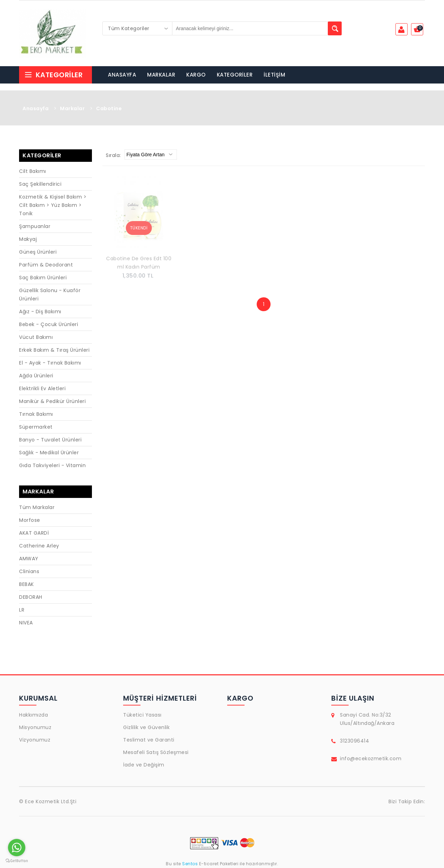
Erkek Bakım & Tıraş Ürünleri (54, 350)
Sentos (190, 864)
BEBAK (27, 584)
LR (22, 610)
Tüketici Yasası (142, 715)
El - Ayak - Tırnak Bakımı (50, 363)
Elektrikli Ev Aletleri (42, 388)
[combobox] (137, 28)
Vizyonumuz (35, 740)
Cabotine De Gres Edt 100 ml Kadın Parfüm (139, 263)
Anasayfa (36, 108)
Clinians (29, 571)
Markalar (72, 108)
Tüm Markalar (37, 507)
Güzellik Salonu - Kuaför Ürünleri (50, 295)
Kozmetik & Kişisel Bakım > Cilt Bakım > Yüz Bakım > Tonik (53, 205)
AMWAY (29, 559)
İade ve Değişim (144, 765)
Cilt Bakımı (33, 171)
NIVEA (26, 623)
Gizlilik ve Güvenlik (146, 727)
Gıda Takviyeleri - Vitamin (52, 465)
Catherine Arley (39, 546)
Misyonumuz (35, 727)
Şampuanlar (35, 226)
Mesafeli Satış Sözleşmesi (156, 752)
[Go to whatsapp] (17, 848)
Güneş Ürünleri (38, 252)
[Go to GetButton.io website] (17, 861)
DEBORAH (31, 597)
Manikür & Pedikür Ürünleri (52, 401)
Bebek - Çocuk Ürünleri (49, 324)
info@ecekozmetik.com (371, 759)
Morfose (30, 520)
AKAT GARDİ (34, 533)
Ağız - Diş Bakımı (40, 312)
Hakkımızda (33, 715)
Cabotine (109, 108)
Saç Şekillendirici (40, 184)
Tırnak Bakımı (36, 414)
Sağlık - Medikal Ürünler (49, 453)
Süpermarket (36, 427)
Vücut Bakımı (36, 337)
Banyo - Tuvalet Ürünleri (50, 440)
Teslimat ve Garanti (149, 740)
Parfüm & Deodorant (46, 265)
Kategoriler (53, 75)
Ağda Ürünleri (36, 376)
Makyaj (28, 239)
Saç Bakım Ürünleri (43, 278)
